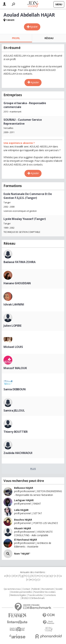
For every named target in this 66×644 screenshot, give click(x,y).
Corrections (50, 595)
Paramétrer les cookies (45, 592)
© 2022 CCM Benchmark (33, 598)
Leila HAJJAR (21, 510)
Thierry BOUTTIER (15, 432)
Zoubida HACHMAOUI (18, 453)
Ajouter (34, 27)
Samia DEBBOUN (15, 389)
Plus (33, 469)
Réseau (49, 38)
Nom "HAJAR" (22, 554)
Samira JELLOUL (14, 410)
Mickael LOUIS (13, 347)
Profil (16, 38)
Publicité (36, 589)
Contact (26, 589)
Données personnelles (21, 592)
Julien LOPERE (12, 326)
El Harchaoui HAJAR (25, 540)
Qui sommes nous (12, 589)
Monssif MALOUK (15, 368)
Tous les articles (35, 595)
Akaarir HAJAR (23, 528)
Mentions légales (18, 595)
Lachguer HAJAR (24, 500)
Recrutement (48, 589)
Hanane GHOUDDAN (17, 283)
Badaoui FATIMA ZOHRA (20, 262)
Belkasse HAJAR (23, 488)
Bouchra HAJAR (23, 520)
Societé (59, 589)
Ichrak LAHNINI (14, 304)
